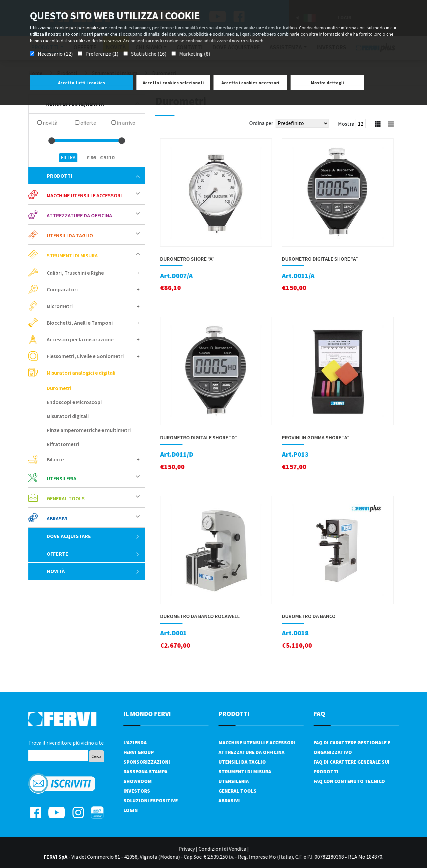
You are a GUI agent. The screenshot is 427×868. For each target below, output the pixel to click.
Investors (137, 791)
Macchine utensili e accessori (84, 195)
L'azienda (135, 742)
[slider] (52, 141)
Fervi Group (139, 752)
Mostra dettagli (327, 83)
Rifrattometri (63, 444)
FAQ (319, 713)
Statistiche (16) (149, 54)
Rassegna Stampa (145, 771)
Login (131, 810)
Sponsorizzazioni (147, 762)
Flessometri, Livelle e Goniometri (85, 356)
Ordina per (261, 123)
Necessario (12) (55, 54)
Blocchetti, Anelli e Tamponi (80, 323)
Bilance (55, 459)
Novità (93, 571)
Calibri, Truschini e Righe (75, 273)
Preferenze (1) (102, 54)
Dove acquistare (93, 536)
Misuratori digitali (68, 416)
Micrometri (60, 306)
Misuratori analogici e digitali (81, 373)
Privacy (187, 849)
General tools (66, 498)
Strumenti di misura (72, 255)
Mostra (346, 124)
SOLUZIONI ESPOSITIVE (151, 800)
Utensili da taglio (70, 235)
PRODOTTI (234, 713)
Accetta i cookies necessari (250, 83)
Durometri (59, 388)
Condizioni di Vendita (222, 849)
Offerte (93, 554)
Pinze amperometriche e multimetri (89, 430)
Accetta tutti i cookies (82, 83)
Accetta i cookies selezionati (173, 83)
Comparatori (62, 289)
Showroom (138, 781)
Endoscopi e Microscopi (74, 402)
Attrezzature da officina (79, 215)
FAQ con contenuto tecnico (349, 781)
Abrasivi (57, 518)
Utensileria (62, 478)
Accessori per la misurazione (80, 339)
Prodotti (93, 176)
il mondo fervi (147, 713)
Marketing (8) (195, 54)
